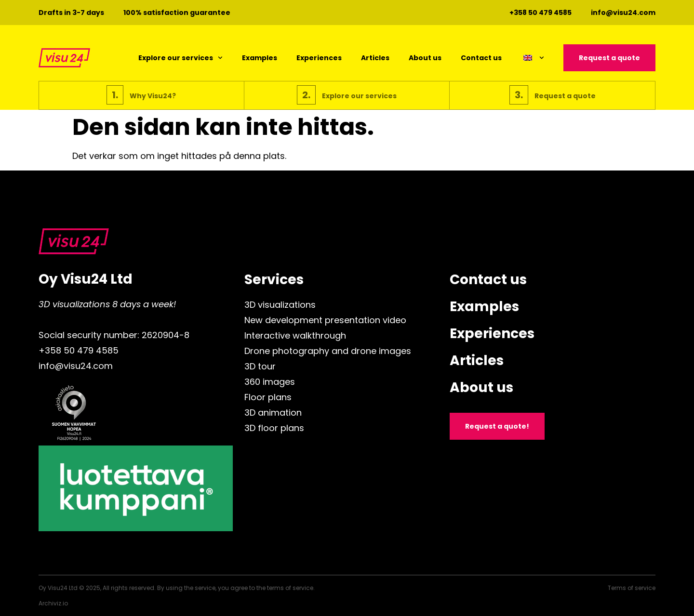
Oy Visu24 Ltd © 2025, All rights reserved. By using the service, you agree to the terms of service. (177, 588)
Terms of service (632, 588)
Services (274, 280)
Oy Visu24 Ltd (86, 279)
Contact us (481, 58)
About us (425, 58)
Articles (375, 58)
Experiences (319, 58)
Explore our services (180, 58)
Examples (260, 58)
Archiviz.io (53, 603)
